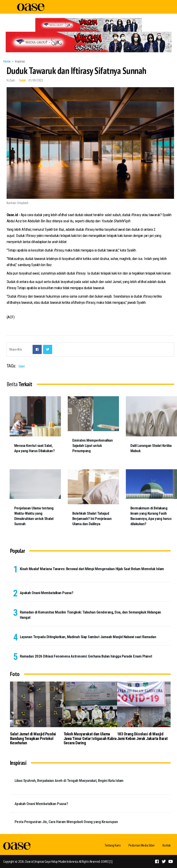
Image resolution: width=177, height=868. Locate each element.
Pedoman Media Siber (142, 845)
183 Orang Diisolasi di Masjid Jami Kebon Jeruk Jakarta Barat (142, 736)
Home (7, 61)
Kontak (167, 845)
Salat (22, 80)
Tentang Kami (113, 845)
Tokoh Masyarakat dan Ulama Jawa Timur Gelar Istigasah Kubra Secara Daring (90, 738)
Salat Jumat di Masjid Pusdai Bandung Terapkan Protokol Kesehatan (33, 738)
